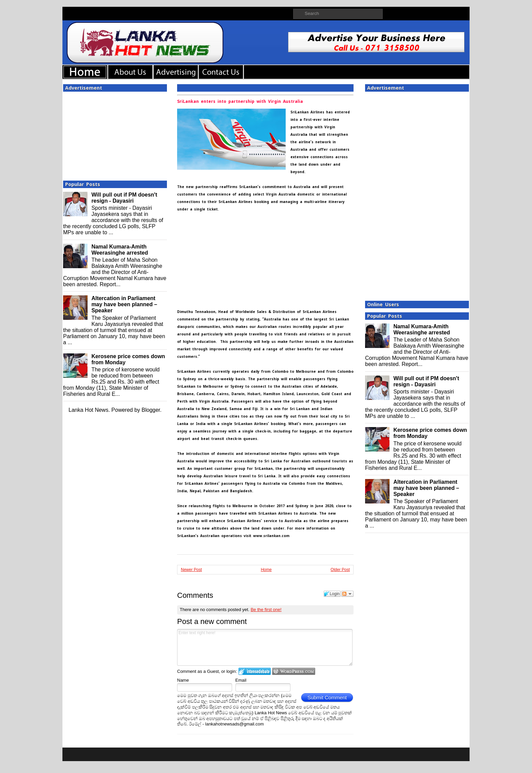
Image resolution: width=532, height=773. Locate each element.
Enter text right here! (265, 647)
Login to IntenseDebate (255, 671)
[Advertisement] (115, 134)
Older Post (340, 570)
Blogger (151, 410)
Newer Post (191, 570)
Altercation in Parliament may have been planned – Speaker (124, 304)
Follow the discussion (347, 594)
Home (266, 570)
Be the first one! (266, 610)
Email (241, 680)
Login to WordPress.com (294, 671)
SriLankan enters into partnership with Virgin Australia (240, 102)
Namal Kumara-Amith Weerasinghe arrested (120, 250)
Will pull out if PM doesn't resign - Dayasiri (124, 198)
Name (183, 680)
